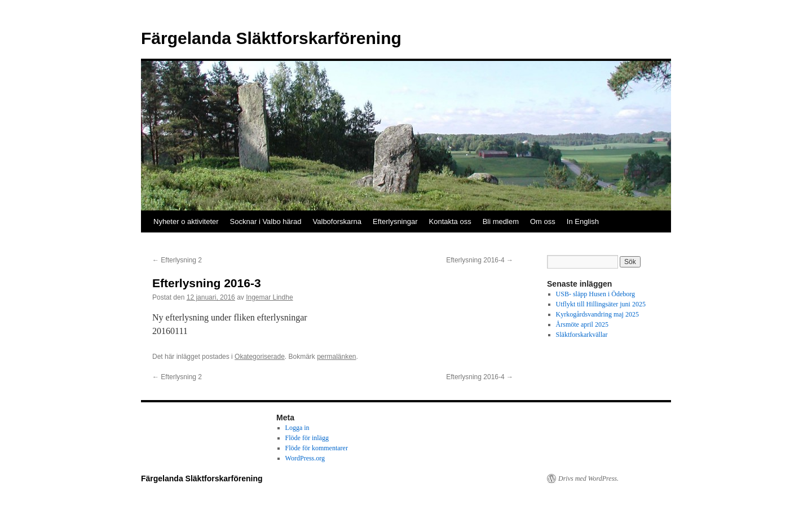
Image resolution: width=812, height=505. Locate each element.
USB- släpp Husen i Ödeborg (595, 294)
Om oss (543, 221)
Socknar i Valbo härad (266, 221)
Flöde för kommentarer (317, 448)
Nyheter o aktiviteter (186, 221)
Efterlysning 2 (177, 260)
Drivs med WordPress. (588, 478)
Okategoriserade (260, 357)
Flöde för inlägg (307, 438)
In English (583, 221)
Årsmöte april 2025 (582, 324)
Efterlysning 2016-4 (480, 260)
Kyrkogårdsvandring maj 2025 (597, 314)
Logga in (297, 428)
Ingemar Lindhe (269, 297)
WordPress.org (305, 458)
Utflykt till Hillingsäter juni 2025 (601, 304)
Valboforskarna (337, 221)
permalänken (336, 357)
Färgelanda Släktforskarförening (271, 38)
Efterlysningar (395, 221)
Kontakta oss (450, 221)
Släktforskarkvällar (582, 335)
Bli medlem (501, 221)
